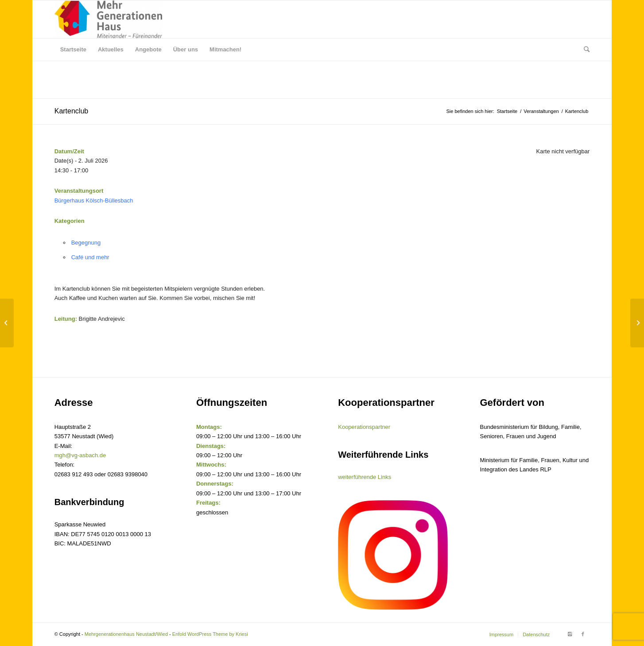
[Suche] (584, 50)
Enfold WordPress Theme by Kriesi (210, 634)
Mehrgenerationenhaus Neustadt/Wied (126, 634)
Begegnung (86, 243)
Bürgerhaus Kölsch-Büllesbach (94, 200)
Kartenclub (72, 111)
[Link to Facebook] (583, 634)
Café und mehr (90, 257)
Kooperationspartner (364, 427)
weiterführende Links (365, 477)
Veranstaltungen (541, 111)
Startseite (507, 111)
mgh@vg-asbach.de (80, 455)
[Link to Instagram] (570, 634)
